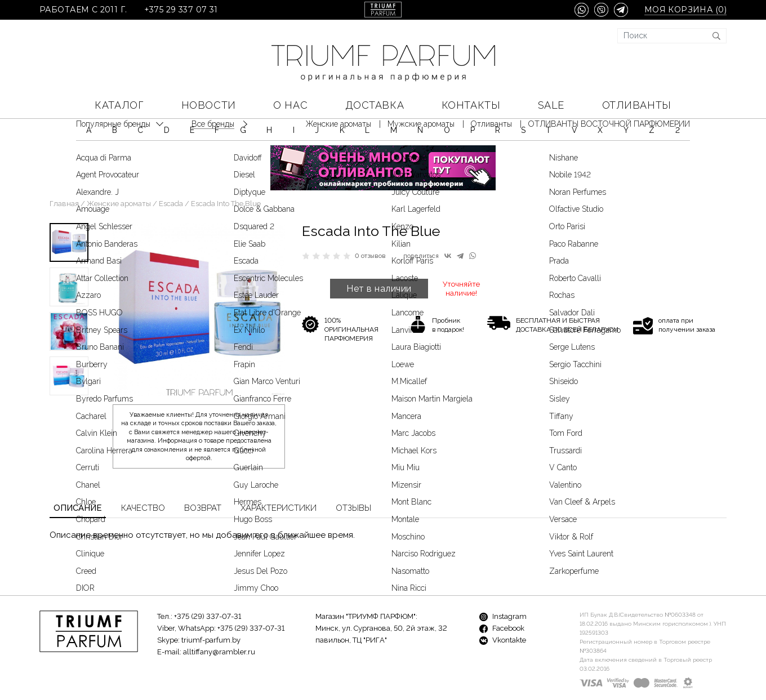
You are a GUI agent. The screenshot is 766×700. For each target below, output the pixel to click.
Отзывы (353, 475)
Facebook (502, 595)
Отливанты (637, 105)
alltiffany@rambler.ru (219, 619)
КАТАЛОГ (119, 105)
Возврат (203, 475)
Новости (209, 105)
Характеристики (279, 475)
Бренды (262, 672)
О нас (290, 105)
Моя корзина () (685, 10)
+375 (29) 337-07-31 (208, 583)
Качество (143, 475)
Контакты (471, 105)
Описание (78, 475)
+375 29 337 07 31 (181, 10)
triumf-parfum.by (211, 607)
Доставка (375, 105)
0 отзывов (370, 223)
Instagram (503, 583)
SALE (551, 105)
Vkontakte (503, 607)
